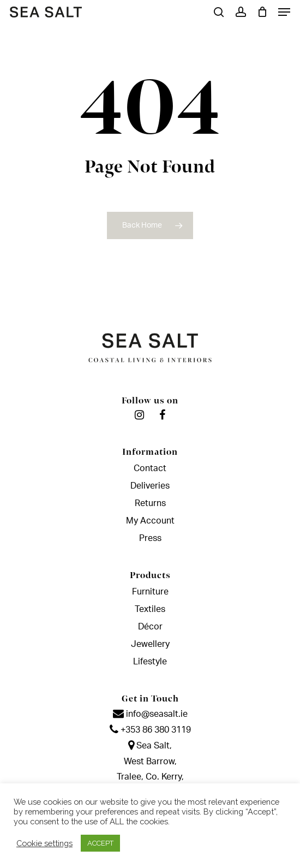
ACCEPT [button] (100, 843)
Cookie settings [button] (44, 843)
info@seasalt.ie (150, 714)
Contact (150, 468)
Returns (150, 503)
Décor (150, 627)
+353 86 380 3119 (150, 730)
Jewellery (150, 644)
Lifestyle (150, 662)
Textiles (150, 609)
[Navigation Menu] (284, 12)
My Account (150, 521)
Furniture (150, 592)
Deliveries (150, 486)
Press (150, 538)
